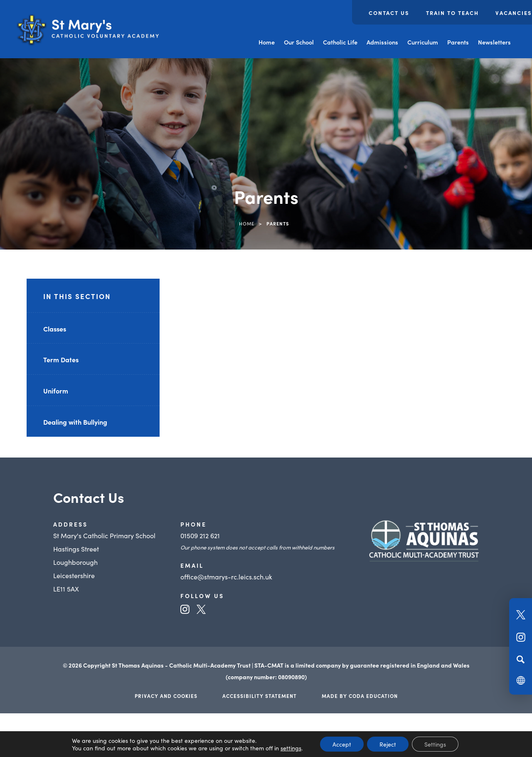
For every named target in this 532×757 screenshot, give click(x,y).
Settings (435, 744)
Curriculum (423, 42)
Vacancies (514, 13)
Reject (388, 744)
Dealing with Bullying (75, 422)
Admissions (382, 42)
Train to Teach (452, 13)
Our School (299, 42)
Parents (458, 42)
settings (291, 748)
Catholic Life (340, 42)
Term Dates (61, 359)
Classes (55, 329)
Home (267, 42)
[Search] (521, 659)
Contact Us (389, 13)
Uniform (56, 391)
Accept (342, 744)
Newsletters (494, 42)
